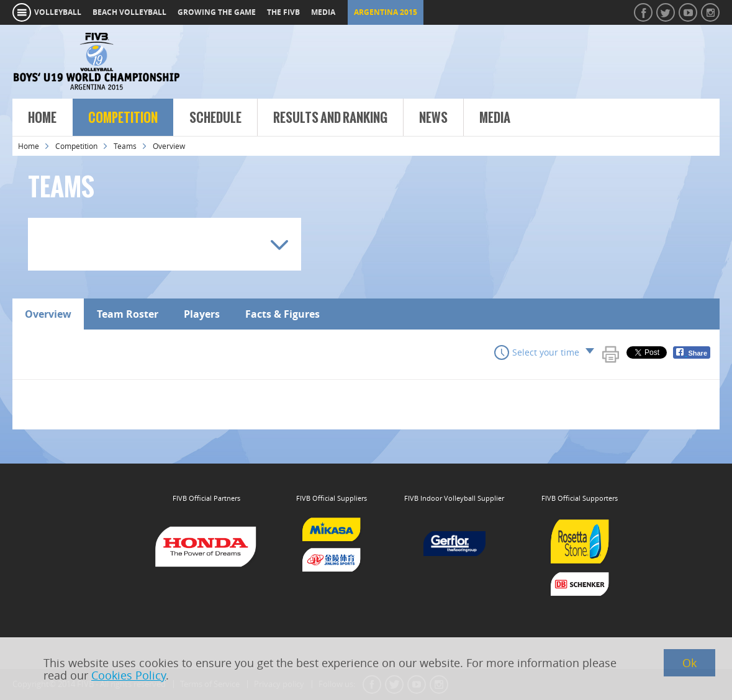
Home (42, 118)
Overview (48, 314)
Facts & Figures (282, 314)
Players (202, 314)
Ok (689, 663)
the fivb (283, 12)
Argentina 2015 (386, 12)
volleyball (58, 12)
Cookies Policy (129, 675)
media (323, 12)
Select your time (546, 352)
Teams (125, 146)
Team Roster (128, 314)
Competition (123, 118)
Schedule (215, 118)
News (433, 118)
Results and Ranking (330, 118)
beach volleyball (129, 12)
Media (495, 118)
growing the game (217, 12)
